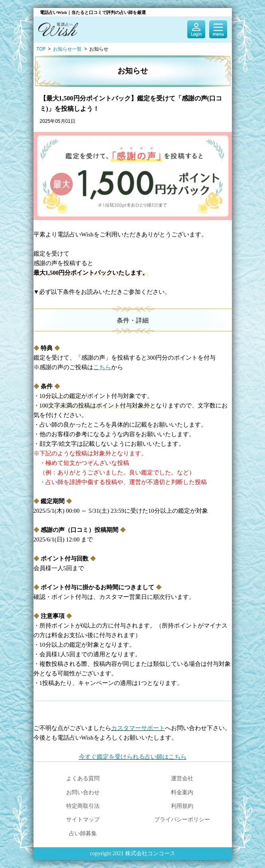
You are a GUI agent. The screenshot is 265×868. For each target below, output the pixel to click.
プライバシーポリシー (182, 819)
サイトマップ (83, 819)
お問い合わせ (83, 792)
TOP (41, 49)
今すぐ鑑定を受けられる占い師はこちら (133, 757)
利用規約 (182, 806)
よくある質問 (83, 778)
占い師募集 (83, 833)
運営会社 (182, 778)
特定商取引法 (83, 806)
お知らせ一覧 (67, 49)
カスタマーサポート (138, 728)
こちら (102, 367)
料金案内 (182, 792)
